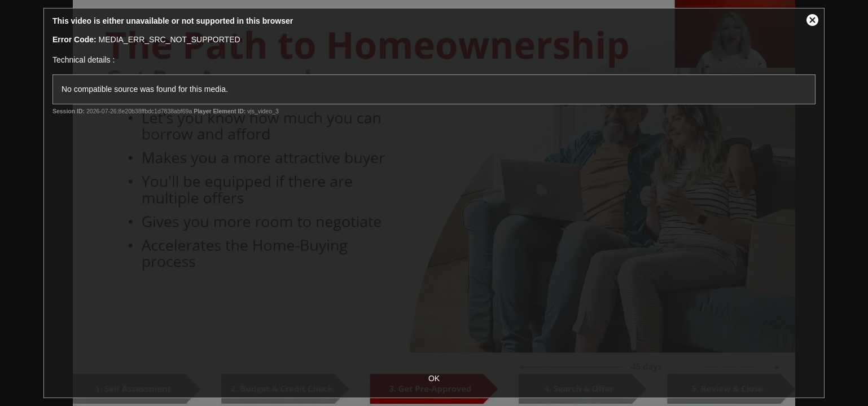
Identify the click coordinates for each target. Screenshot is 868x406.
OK (434, 378)
